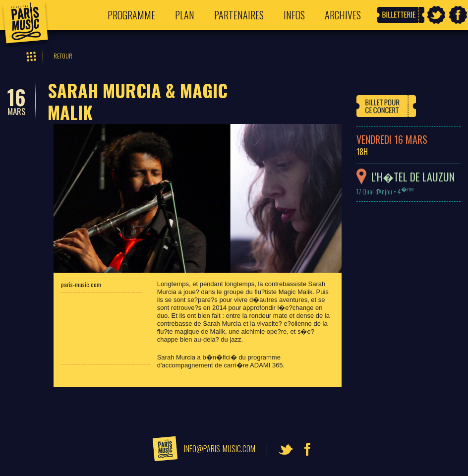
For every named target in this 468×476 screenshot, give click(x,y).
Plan (185, 15)
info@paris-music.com (220, 449)
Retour (63, 56)
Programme (131, 15)
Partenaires (239, 15)
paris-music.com (81, 284)
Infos (294, 15)
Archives (343, 15)
